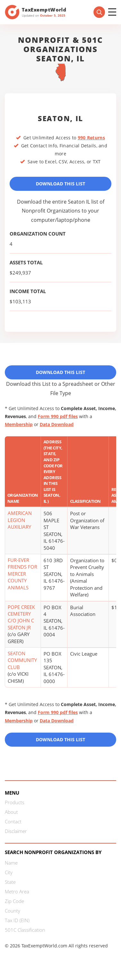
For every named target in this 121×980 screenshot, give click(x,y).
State (10, 882)
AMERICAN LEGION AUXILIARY (20, 520)
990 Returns (91, 138)
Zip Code (14, 901)
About (11, 812)
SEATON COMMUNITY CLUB (22, 660)
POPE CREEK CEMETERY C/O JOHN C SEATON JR (21, 617)
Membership (19, 424)
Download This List (60, 184)
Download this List (60, 739)
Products (15, 802)
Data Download (57, 424)
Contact (13, 821)
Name (11, 863)
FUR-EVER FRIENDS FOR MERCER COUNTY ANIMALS (22, 574)
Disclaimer (16, 831)
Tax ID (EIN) (17, 920)
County (12, 911)
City (9, 872)
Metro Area (17, 891)
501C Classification (25, 930)
